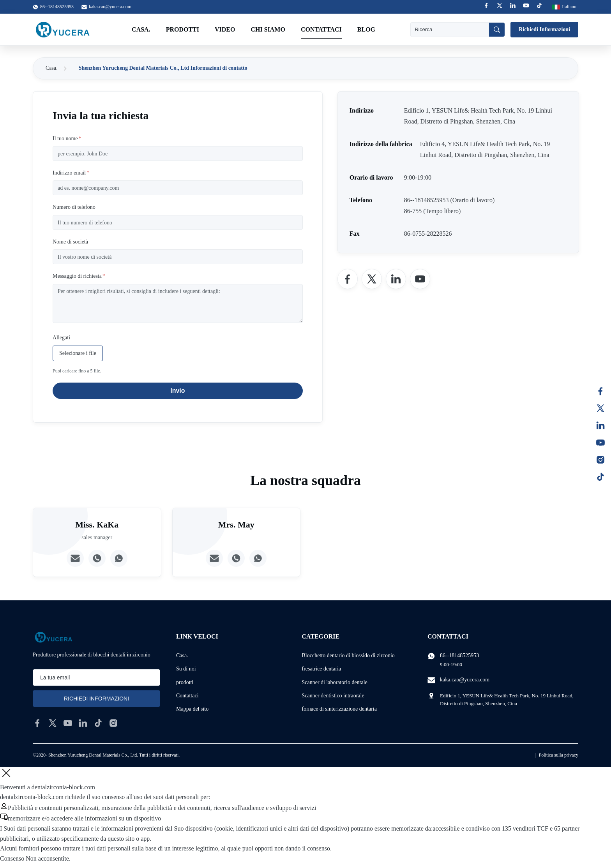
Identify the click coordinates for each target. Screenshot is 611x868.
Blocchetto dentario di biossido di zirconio (348, 655)
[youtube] (68, 723)
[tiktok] (98, 723)
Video (225, 29)
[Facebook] (348, 279)
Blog (366, 29)
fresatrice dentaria (322, 669)
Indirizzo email (71, 173)
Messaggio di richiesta (79, 276)
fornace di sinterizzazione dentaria (339, 709)
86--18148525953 (459, 655)
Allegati (61, 338)
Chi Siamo (268, 29)
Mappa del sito (192, 709)
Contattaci (321, 29)
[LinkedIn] (396, 279)
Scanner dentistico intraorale (333, 696)
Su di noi (186, 669)
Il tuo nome (67, 138)
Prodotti (183, 29)
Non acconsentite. (48, 858)
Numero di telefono (74, 207)
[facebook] (37, 723)
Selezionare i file (78, 353)
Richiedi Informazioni (544, 29)
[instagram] (113, 723)
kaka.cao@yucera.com (110, 7)
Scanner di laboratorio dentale (335, 682)
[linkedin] (83, 723)
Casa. (141, 29)
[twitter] (53, 723)
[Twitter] (372, 279)
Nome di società (70, 242)
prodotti (185, 682)
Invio (177, 391)
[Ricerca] (497, 30)
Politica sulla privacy (559, 755)
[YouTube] (420, 279)
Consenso (12, 858)
